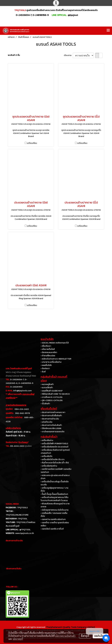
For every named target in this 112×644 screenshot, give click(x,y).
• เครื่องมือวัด (46, 456)
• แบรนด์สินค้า (47, 388)
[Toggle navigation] (108, 31)
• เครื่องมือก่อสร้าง (49, 466)
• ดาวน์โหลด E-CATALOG (52, 397)
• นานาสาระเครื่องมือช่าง (51, 362)
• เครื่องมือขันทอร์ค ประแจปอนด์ (54, 447)
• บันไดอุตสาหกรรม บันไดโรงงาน (55, 510)
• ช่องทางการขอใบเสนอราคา (53, 412)
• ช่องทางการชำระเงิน (50, 419)
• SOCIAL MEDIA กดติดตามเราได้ (55, 343)
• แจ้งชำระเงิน (46, 422)
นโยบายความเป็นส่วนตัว (65, 636)
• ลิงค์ (43, 372)
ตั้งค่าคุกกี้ (85, 636)
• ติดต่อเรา (45, 368)
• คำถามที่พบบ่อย (48, 356)
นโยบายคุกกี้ (18, 639)
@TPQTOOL (25, 530)
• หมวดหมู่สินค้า (47, 384)
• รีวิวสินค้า (45, 404)
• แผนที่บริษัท (46, 365)
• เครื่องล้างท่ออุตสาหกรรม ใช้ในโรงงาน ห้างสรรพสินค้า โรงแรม (54, 499)
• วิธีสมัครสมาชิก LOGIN (51, 428)
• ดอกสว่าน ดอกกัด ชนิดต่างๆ (53, 519)
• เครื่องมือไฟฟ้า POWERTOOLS (54, 444)
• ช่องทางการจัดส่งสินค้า (51, 425)
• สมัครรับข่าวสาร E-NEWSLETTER (56, 359)
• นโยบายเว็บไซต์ (48, 349)
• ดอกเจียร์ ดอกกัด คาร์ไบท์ (52, 529)
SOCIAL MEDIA (12, 504)
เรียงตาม (68, 55)
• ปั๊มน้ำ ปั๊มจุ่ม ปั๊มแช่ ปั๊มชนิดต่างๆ (54, 494)
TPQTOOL (23, 519)
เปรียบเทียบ (32, 143)
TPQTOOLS (22, 508)
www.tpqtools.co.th (25, 533)
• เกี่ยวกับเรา (46, 346)
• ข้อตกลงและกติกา (49, 352)
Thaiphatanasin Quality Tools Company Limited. (71, 627)
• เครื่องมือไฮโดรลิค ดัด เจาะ (53, 459)
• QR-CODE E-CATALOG (52, 400)
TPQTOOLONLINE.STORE (17, 515)
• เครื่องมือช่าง (47, 440)
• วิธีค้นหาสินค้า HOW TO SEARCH (55, 394)
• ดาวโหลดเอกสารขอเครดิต (52, 432)
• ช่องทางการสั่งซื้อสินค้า (51, 416)
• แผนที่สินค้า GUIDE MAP (52, 391)
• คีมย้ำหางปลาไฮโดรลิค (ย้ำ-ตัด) (55, 463)
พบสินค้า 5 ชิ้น (14, 55)
